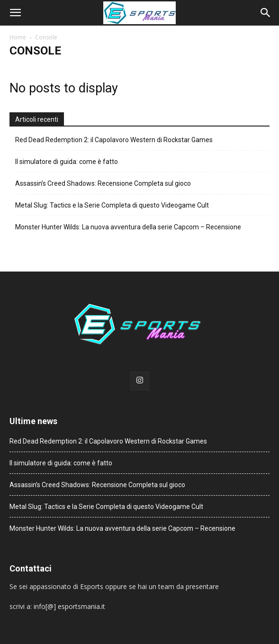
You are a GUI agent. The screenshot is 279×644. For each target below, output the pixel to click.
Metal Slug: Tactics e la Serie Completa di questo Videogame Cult (112, 205)
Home (18, 37)
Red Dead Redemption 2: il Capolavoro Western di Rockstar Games (114, 140)
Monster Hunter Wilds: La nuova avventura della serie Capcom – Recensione (128, 227)
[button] (15, 13)
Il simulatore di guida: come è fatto (67, 162)
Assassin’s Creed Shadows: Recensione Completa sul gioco (103, 183)
